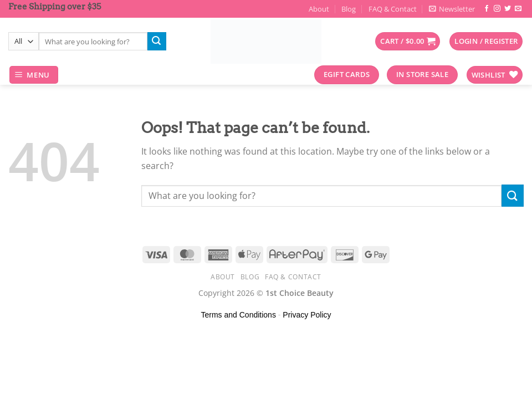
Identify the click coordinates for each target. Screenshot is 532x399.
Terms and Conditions (239, 315)
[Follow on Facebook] (487, 9)
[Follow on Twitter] (508, 9)
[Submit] (157, 42)
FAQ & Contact (393, 9)
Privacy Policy (307, 315)
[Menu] (34, 75)
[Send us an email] (518, 9)
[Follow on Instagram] (497, 9)
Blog (349, 9)
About (319, 9)
